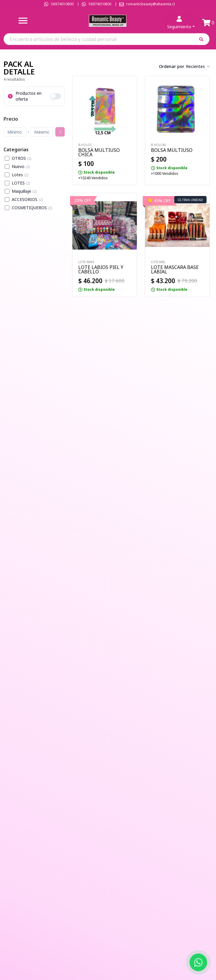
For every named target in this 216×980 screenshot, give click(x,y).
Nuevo (21, 166)
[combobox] (198, 67)
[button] (203, 39)
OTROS (21, 158)
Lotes (20, 175)
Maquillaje (24, 191)
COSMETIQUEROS (32, 208)
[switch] (56, 96)
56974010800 (62, 4)
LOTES (21, 183)
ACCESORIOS (27, 199)
